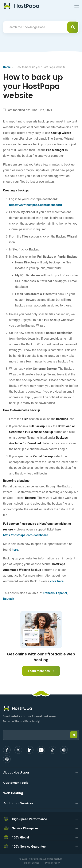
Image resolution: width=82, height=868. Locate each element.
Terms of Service (31, 863)
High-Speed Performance (29, 819)
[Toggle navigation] (77, 6)
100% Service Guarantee (29, 847)
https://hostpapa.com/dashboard (26, 535)
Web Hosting (13, 793)
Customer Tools (16, 783)
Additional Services (18, 803)
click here (57, 581)
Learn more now (41, 671)
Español (62, 593)
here (15, 550)
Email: (3, 728)
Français (49, 593)
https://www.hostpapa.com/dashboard (35, 205)
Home (7, 67)
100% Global (20, 837)
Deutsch (9, 599)
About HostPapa (16, 772)
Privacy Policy (53, 863)
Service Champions (25, 828)
